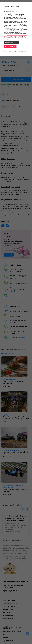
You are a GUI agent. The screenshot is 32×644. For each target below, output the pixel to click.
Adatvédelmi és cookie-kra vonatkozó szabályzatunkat (16, 36)
